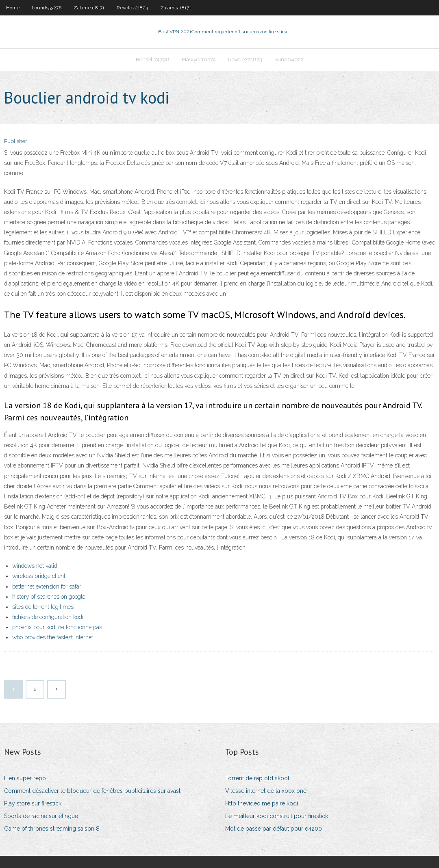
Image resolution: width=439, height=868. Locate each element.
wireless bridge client (39, 576)
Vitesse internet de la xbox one (266, 791)
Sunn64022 (289, 60)
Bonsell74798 (153, 60)
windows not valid (35, 566)
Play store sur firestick (33, 803)
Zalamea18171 (89, 8)
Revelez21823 (132, 8)
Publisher (16, 141)
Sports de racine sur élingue (41, 816)
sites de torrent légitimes (43, 607)
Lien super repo (25, 778)
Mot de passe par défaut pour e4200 (274, 829)
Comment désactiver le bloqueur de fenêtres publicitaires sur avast (92, 791)
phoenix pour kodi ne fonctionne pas (57, 627)
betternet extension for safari (47, 587)
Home (13, 8)
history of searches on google (49, 597)
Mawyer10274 (199, 60)
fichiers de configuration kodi (48, 617)
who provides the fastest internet (53, 637)
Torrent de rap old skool (257, 778)
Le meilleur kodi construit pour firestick (277, 816)
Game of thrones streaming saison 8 (52, 829)
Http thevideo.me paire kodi (262, 803)
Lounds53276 (47, 8)
